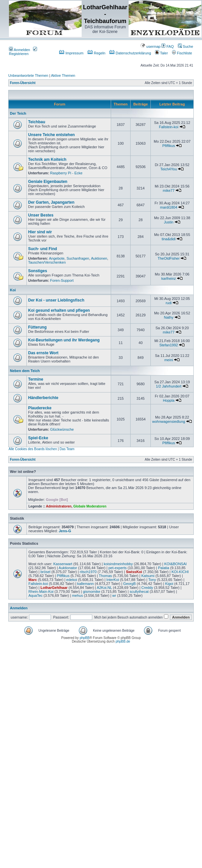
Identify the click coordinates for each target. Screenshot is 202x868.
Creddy (147, 588)
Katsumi (148, 576)
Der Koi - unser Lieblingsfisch (56, 300)
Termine (36, 379)
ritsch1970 (88, 572)
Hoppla (169, 400)
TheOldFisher (169, 258)
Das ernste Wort (43, 353)
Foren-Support (62, 280)
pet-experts (118, 568)
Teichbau (37, 122)
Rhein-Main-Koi (41, 592)
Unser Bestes (41, 215)
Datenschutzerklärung (130, 53)
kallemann (86, 584)
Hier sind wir (40, 232)
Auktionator (68, 568)
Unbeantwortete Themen (28, 75)
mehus (78, 595)
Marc (33, 580)
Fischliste (182, 53)
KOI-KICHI (180, 572)
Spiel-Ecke (38, 438)
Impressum (71, 53)
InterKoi (113, 580)
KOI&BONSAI (176, 564)
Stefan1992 (169, 345)
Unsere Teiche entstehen (51, 135)
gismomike (92, 592)
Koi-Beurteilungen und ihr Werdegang (64, 340)
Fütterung (37, 327)
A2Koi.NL (104, 588)
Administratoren (59, 506)
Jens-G (65, 531)
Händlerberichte (43, 398)
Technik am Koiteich (47, 159)
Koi (13, 290)
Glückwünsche (62, 429)
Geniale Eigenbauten (48, 182)
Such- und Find (42, 249)
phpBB (85, 638)
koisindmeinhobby (118, 564)
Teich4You (169, 169)
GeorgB (130, 584)
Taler (162, 53)
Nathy (169, 317)
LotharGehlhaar (54, 588)
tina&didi (169, 239)
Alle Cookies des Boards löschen (33, 449)
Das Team (67, 449)
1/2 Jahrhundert (169, 386)
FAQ (167, 46)
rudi (169, 303)
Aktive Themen (63, 75)
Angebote (57, 258)
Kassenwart (63, 564)
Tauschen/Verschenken (47, 262)
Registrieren (23, 52)
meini (169, 360)
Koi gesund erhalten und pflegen (59, 310)
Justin (169, 222)
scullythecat (139, 592)
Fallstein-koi (169, 127)
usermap (150, 46)
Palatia (164, 568)
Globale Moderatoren (90, 506)
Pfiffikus (169, 146)
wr (114, 595)
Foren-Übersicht (23, 83)
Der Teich (18, 113)
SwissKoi (134, 572)
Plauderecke (40, 408)
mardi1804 (169, 207)
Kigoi (169, 584)
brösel (45, 572)
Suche (185, 46)
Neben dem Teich (25, 371)
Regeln (97, 53)
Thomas (105, 576)
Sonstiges (38, 271)
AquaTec (36, 595)
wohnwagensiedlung (169, 421)
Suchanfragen (78, 258)
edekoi (72, 580)
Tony (152, 580)
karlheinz (169, 278)
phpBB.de (123, 641)
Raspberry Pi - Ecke (66, 173)
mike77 (168, 190)
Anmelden (20, 50)
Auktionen (99, 258)
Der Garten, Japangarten (51, 202)
